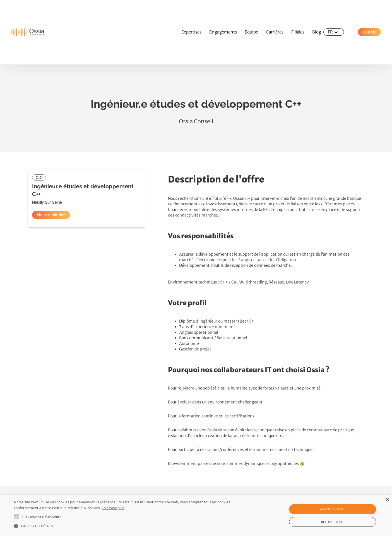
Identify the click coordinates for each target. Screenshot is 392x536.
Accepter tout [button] (332, 509)
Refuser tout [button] (333, 522)
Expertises (191, 32)
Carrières (275, 32)
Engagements (223, 32)
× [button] (387, 500)
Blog (317, 32)
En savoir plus (113, 508)
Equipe (251, 32)
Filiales (298, 32)
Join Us (369, 32)
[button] (334, 32)
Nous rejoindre (51, 215)
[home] (22, 32)
